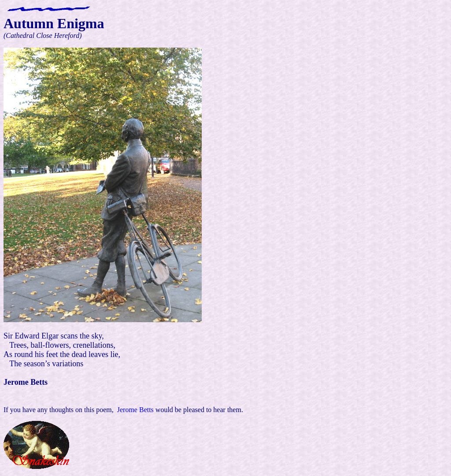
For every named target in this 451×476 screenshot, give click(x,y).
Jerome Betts (135, 410)
